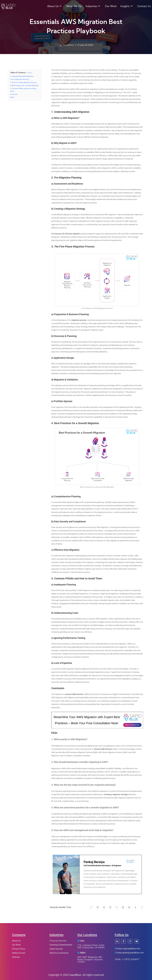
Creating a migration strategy (116, 794)
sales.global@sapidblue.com (130, 953)
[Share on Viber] (117, 907)
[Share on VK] (123, 907)
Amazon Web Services (74, 694)
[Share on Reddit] (129, 907)
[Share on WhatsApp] (142, 907)
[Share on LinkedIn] (110, 907)
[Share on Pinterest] (104, 907)
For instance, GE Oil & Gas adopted (66, 234)
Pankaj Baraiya (68, 45)
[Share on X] (91, 907)
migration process (79, 320)
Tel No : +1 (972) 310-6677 (127, 959)
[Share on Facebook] (98, 907)
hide (29, 73)
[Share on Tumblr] (135, 907)
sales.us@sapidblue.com (129, 949)
